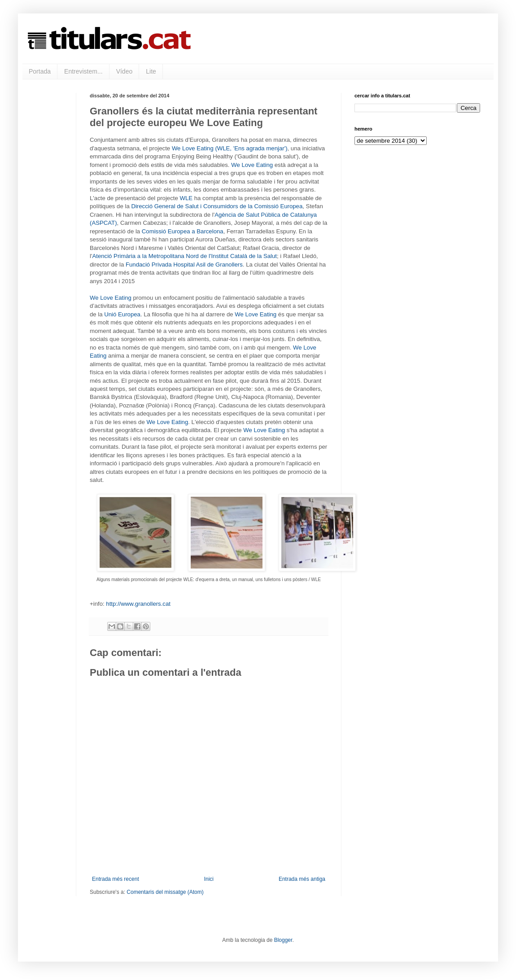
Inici (209, 879)
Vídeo (125, 71)
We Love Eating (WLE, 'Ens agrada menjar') (230, 148)
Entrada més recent (116, 879)
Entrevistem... (83, 71)
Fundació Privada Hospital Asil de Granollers (184, 265)
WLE (186, 198)
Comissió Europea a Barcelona (183, 231)
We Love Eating (252, 165)
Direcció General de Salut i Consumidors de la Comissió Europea (217, 206)
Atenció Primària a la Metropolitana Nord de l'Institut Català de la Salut (184, 256)
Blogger (283, 940)
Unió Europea (122, 314)
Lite (151, 71)
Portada (40, 71)
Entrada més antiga (302, 879)
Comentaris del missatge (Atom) (165, 892)
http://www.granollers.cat (138, 604)
